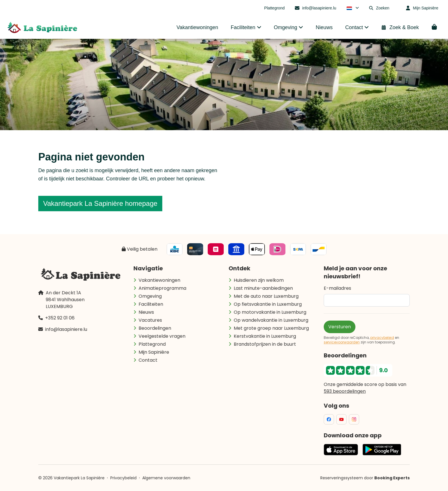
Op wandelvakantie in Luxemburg (271, 320)
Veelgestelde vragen (162, 336)
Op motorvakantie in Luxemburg (270, 312)
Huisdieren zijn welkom (259, 280)
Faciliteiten (151, 304)
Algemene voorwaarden (166, 478)
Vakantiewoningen (159, 280)
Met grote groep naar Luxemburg (271, 328)
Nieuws (146, 312)
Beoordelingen (155, 328)
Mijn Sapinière (154, 352)
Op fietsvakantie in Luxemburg (268, 304)
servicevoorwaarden (342, 342)
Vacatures (150, 320)
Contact (148, 360)
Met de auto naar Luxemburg (266, 296)
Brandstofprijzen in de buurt (265, 344)
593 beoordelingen (345, 391)
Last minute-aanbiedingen (263, 288)
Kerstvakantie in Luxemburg (265, 336)
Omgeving (150, 296)
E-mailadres (337, 288)
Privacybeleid (123, 478)
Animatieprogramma (162, 288)
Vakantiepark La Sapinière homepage (100, 203)
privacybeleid (382, 338)
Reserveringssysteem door (365, 478)
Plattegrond (152, 344)
